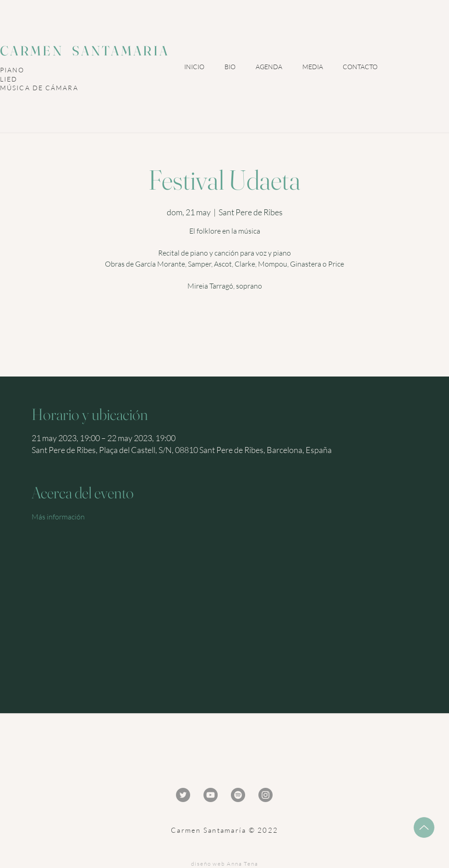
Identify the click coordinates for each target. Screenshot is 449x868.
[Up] (424, 827)
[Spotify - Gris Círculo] (238, 795)
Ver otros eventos (225, 337)
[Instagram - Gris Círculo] (266, 795)
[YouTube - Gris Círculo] (211, 795)
